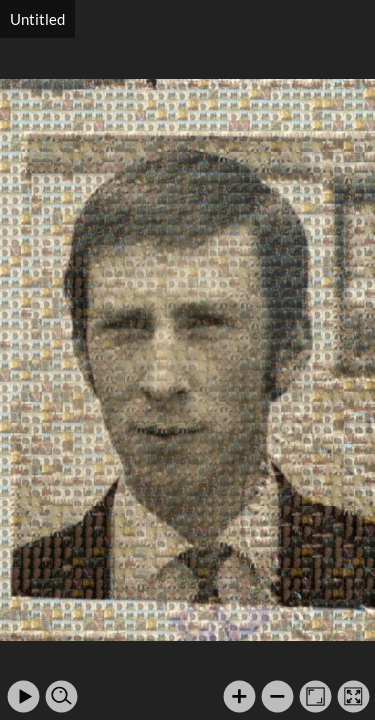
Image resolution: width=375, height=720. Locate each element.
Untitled (37, 19)
